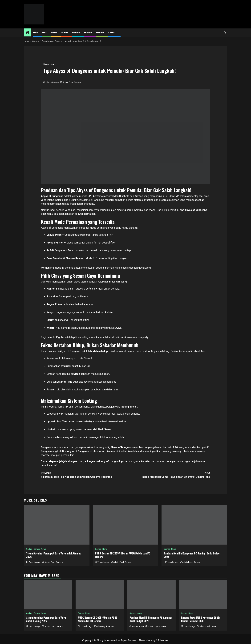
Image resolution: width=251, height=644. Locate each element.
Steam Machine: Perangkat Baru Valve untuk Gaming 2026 (54, 555)
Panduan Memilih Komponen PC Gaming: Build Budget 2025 (192, 555)
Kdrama (88, 32)
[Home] (28, 33)
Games (54, 32)
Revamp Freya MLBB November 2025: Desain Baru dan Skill (201, 619)
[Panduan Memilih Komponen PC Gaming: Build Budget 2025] (194, 525)
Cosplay (112, 32)
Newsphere (146, 640)
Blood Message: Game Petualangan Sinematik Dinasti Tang (168, 475)
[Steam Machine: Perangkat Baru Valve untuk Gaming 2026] (57, 525)
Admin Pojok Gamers (72, 82)
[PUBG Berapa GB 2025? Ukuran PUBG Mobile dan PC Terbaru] (125, 525)
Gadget (65, 32)
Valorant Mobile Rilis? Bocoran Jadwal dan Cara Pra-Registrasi (83, 475)
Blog (35, 32)
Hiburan (100, 32)
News (44, 32)
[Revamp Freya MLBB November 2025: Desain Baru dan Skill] (203, 594)
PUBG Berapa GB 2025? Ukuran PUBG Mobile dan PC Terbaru (123, 555)
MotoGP (76, 32)
